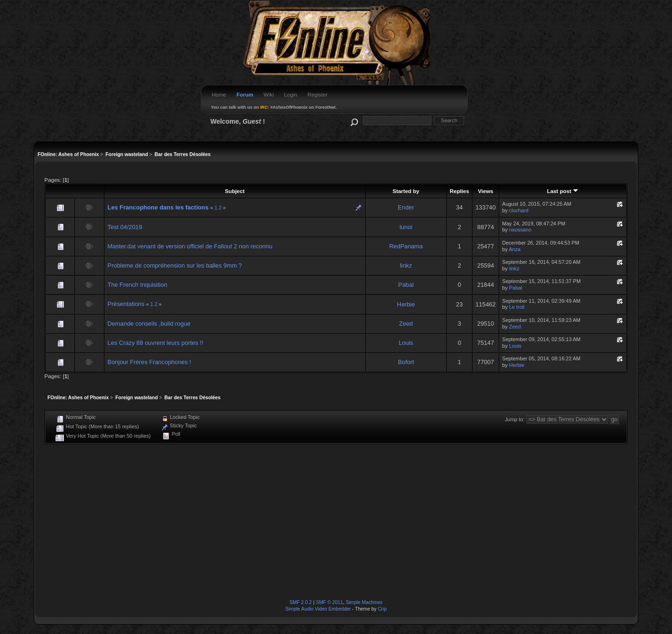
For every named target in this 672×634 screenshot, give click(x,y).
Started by (406, 191)
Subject (235, 191)
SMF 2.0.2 (301, 602)
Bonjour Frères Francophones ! (150, 362)
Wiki (269, 95)
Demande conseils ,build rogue (149, 324)
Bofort (406, 362)
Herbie (406, 304)
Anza (514, 249)
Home (219, 95)
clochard (519, 210)
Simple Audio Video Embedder (318, 609)
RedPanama (406, 246)
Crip (382, 609)
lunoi (406, 227)
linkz (406, 265)
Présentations (126, 304)
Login (290, 95)
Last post (563, 191)
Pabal (406, 285)
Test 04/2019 (125, 227)
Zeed (406, 324)
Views (485, 191)
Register (318, 95)
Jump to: (515, 419)
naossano (520, 230)
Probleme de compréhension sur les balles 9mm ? (175, 265)
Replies (459, 191)
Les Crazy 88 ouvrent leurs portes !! (155, 343)
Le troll (517, 307)
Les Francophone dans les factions (158, 207)
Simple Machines (364, 602)
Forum (245, 95)
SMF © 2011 (329, 602)
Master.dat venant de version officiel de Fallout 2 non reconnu (190, 246)
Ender (406, 207)
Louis (406, 343)
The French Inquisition (138, 285)
